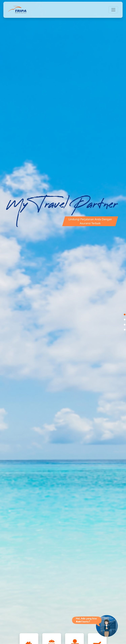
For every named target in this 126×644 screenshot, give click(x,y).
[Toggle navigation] (113, 10)
